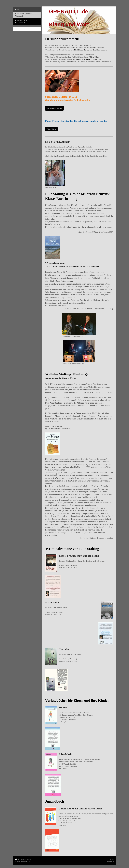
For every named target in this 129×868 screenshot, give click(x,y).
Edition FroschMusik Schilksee (87, 59)
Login (112, 859)
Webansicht (110, 861)
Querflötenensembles (100, 50)
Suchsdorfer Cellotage (54, 108)
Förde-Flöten (94, 57)
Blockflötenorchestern (82, 50)
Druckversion (21, 859)
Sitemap (29, 859)
